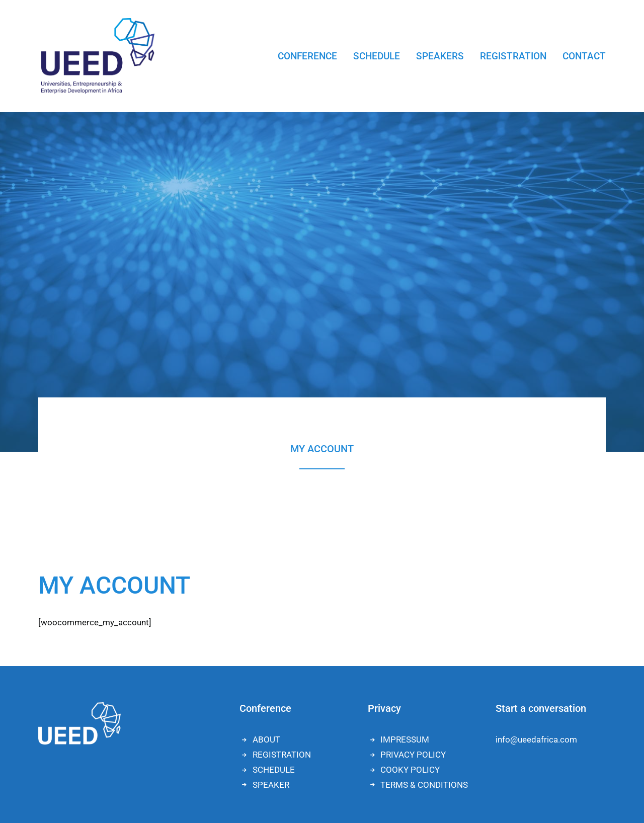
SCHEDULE (377, 56)
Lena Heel (212, 792)
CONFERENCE (307, 56)
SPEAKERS (440, 56)
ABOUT (266, 486)
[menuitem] (307, 56)
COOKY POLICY (410, 517)
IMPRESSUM (405, 486)
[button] (595, 800)
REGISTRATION (513, 56)
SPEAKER (271, 532)
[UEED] (95, 56)
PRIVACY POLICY (413, 502)
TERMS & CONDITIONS (424, 532)
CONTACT (584, 56)
